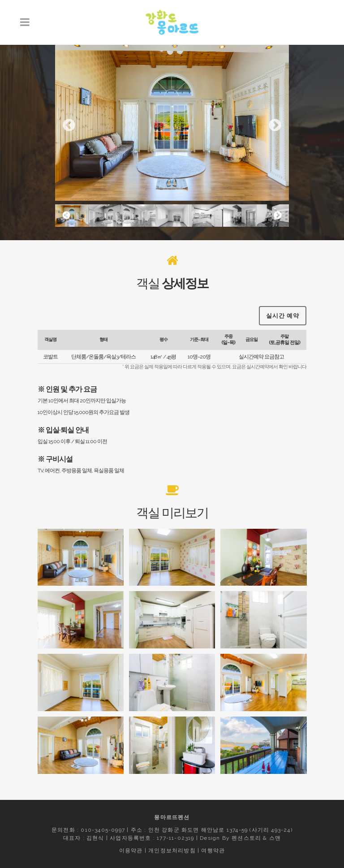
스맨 (275, 838)
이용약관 (131, 851)
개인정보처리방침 (172, 851)
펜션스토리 (246, 838)
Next (275, 125)
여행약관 (213, 851)
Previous (69, 125)
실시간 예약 (283, 313)
